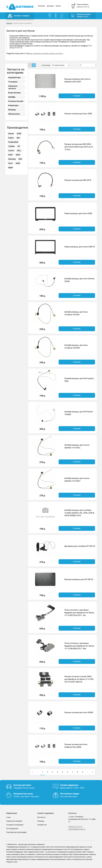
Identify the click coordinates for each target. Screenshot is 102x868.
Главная (9, 23)
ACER (19, 134)
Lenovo (11, 151)
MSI (18, 138)
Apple (11, 167)
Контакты (42, 6)
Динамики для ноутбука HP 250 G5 (80, 546)
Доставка (50, 6)
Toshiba (11, 146)
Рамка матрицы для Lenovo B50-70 (80, 247)
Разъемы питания (16, 101)
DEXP (18, 155)
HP (19, 146)
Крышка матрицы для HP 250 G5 (79, 579)
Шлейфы (12, 97)
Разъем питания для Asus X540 (78, 114)
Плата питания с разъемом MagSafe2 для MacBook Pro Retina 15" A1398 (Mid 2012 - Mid (79, 646)
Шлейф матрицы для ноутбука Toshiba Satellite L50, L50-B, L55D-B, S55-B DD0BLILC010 (79, 513)
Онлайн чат (42, 825)
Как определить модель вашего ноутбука (46, 53)
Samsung (12, 159)
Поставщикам (12, 829)
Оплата (58, 6)
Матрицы (12, 110)
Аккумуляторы (14, 78)
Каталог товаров (19, 16)
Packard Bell (13, 142)
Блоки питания (14, 93)
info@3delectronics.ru (77, 829)
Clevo (10, 163)
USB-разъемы (14, 114)
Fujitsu (11, 138)
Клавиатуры (13, 105)
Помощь (41, 821)
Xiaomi (11, 134)
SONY (11, 155)
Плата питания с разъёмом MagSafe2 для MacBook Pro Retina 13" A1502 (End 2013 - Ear (79, 613)
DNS (20, 159)
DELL (19, 151)
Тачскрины (13, 82)
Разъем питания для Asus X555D (79, 712)
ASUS (18, 163)
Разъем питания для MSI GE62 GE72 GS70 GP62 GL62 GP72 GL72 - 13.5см (79, 147)
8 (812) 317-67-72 (75, 827)
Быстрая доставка (22, 785)
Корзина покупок (84, 14)
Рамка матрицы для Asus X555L (78, 213)
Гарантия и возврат (14, 821)
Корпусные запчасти (13, 87)
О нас (8, 817)
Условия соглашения (15, 825)
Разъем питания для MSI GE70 (78, 180)
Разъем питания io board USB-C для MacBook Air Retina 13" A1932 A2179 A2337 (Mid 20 (79, 679)
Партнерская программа (16, 832)
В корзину (77, 96)
